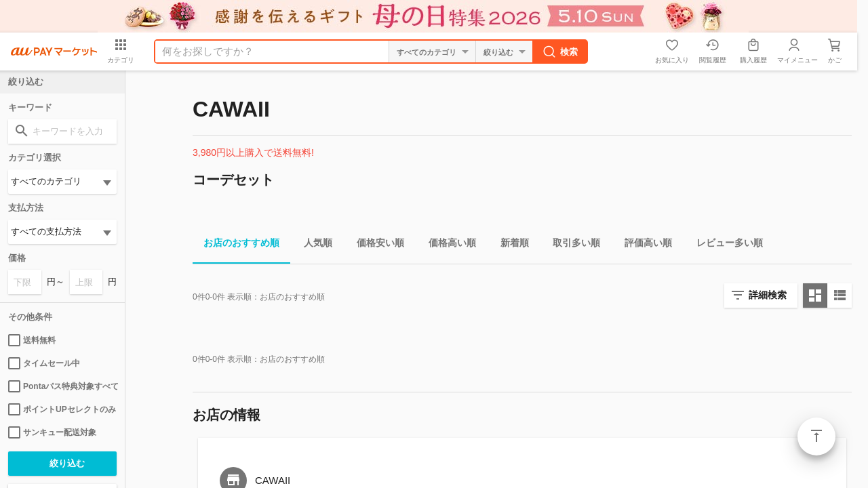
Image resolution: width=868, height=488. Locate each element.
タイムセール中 (44, 363)
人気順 (313, 245)
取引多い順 (571, 245)
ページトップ (816, 436)
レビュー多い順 (724, 245)
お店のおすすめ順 (236, 245)
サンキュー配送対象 (52, 432)
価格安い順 (375, 245)
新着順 (509, 245)
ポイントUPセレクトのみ (62, 409)
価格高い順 (447, 245)
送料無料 (32, 340)
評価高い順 (643, 245)
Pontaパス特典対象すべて (62, 386)
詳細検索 (768, 295)
